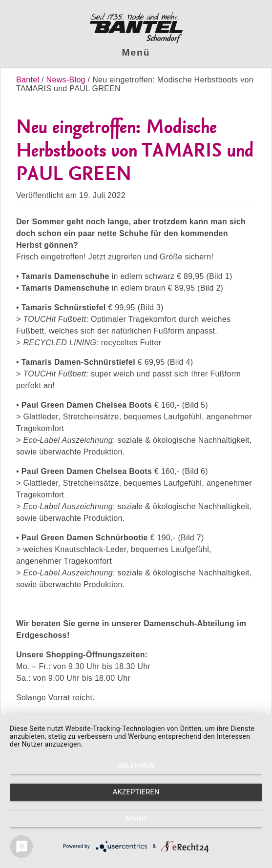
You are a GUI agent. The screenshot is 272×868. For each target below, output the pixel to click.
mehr (136, 819)
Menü (136, 52)
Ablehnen (136, 766)
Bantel (29, 80)
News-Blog (66, 80)
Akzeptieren (136, 792)
